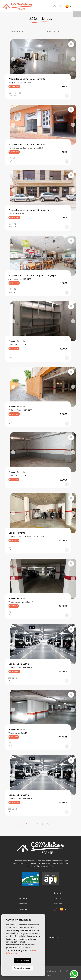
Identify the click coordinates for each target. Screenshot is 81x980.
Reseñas (23, 909)
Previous (13, 59)
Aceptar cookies (23, 961)
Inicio (23, 893)
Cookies (56, 971)
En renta (23, 898)
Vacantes (23, 904)
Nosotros (58, 898)
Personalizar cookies (23, 968)
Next (73, 59)
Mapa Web (65, 971)
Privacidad (46, 971)
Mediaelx (47, 975)
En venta (58, 893)
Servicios (58, 904)
